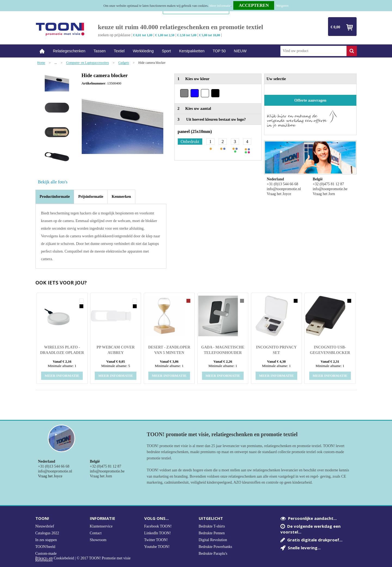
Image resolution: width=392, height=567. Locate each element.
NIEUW (240, 51)
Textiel (119, 51)
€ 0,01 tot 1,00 (143, 35)
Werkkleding (143, 51)
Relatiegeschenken (69, 51)
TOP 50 (219, 51)
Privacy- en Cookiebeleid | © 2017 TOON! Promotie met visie (83, 558)
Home (42, 51)
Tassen (100, 51)
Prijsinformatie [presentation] (91, 197)
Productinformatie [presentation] (55, 197)
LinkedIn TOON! (158, 533)
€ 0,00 (336, 27)
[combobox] (313, 51)
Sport (166, 51)
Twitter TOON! (156, 540)
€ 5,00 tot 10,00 (210, 35)
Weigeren (282, 6)
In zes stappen (46, 540)
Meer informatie (220, 6)
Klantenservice (101, 526)
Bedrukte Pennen (212, 533)
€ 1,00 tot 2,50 (165, 35)
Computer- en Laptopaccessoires (88, 63)
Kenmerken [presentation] (121, 197)
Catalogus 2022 (47, 533)
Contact (96, 533)
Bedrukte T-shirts (212, 526)
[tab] (55, 197)
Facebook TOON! (158, 526)
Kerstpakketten (192, 51)
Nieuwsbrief (45, 526)
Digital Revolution (213, 540)
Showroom (98, 540)
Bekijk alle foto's (53, 182)
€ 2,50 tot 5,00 (187, 35)
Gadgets (124, 63)
